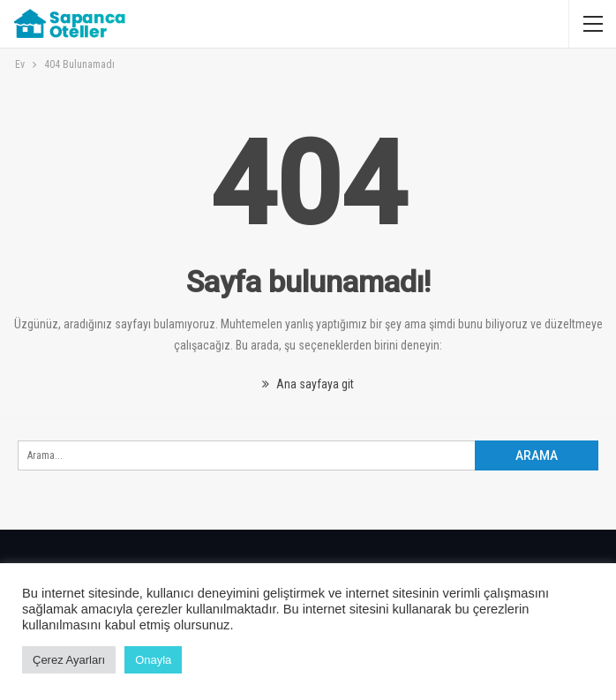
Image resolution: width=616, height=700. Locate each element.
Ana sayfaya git (308, 384)
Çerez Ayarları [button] (69, 660)
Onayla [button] (153, 660)
